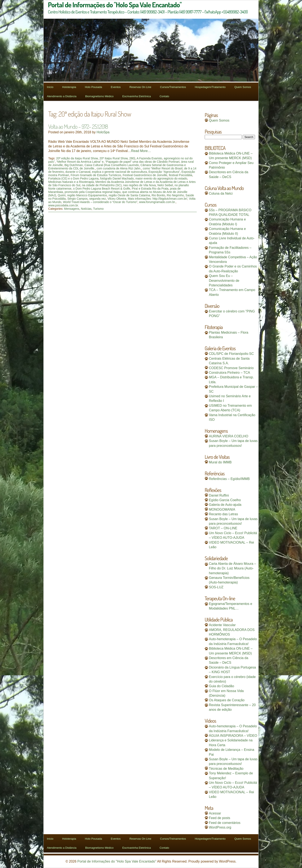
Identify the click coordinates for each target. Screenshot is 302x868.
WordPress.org (220, 827)
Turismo (98, 209)
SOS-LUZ (216, 587)
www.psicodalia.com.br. (64, 205)
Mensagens (72, 209)
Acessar (215, 813)
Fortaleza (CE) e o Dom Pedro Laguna (73, 178)
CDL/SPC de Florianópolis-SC (231, 354)
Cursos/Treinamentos (173, 87)
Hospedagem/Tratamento (210, 87)
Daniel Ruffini (219, 495)
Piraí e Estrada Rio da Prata (150, 189)
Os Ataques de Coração (227, 700)
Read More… (141, 151)
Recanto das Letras (223, 514)
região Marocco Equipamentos (87, 195)
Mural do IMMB (220, 462)
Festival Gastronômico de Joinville (145, 175)
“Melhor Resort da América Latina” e (80, 162)
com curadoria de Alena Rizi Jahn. (119, 168)
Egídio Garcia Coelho (225, 500)
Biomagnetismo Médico (99, 96)
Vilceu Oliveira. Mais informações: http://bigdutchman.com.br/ (147, 199)
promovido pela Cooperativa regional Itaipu (93, 192)
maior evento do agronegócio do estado (161, 178)
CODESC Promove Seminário (231, 368)
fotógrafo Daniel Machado (117, 178)
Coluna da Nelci (221, 193)
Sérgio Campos (77, 199)
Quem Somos (243, 87)
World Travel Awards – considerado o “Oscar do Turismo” (100, 202)
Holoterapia (69, 87)
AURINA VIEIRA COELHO (229, 436)
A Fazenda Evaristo (149, 158)
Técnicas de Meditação (226, 769)
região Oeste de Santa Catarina (129, 195)
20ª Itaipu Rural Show (113, 158)
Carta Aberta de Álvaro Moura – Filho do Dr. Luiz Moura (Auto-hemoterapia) (232, 568)
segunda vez (97, 199)
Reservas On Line (140, 87)
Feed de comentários (225, 823)
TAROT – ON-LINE (223, 528)
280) (132, 158)
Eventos (116, 87)
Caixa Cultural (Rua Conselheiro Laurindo (112, 165)
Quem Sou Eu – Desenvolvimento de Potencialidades (224, 281)
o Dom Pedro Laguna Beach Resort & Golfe (102, 189)
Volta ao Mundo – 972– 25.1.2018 (78, 126)
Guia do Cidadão (221, 686)
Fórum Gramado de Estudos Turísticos (96, 175)
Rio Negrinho (175, 195)
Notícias (86, 209)
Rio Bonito (158, 195)
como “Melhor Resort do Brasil (163, 168)
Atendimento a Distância (62, 96)
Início (50, 87)
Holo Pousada (94, 87)
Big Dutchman (74, 165)
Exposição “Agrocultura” (164, 172)
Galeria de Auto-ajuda (225, 505)
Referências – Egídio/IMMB (229, 479)
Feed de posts (219, 818)
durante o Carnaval (78, 172)
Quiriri (62, 195)
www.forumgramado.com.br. (157, 202)
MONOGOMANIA (222, 509)
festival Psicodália (180, 175)
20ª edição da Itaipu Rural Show (77, 158)
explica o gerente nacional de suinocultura (120, 172)
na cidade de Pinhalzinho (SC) (102, 185)
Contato (164, 96)
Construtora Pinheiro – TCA (229, 373)
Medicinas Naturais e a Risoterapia (71, 182)
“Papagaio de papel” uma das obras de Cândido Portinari (142, 162)
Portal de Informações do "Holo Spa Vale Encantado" (117, 861)
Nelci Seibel (165, 185)
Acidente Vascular (222, 625)
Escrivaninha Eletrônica (137, 96)
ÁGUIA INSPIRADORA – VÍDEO (233, 736)
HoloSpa (103, 132)
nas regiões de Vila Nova (139, 185)
